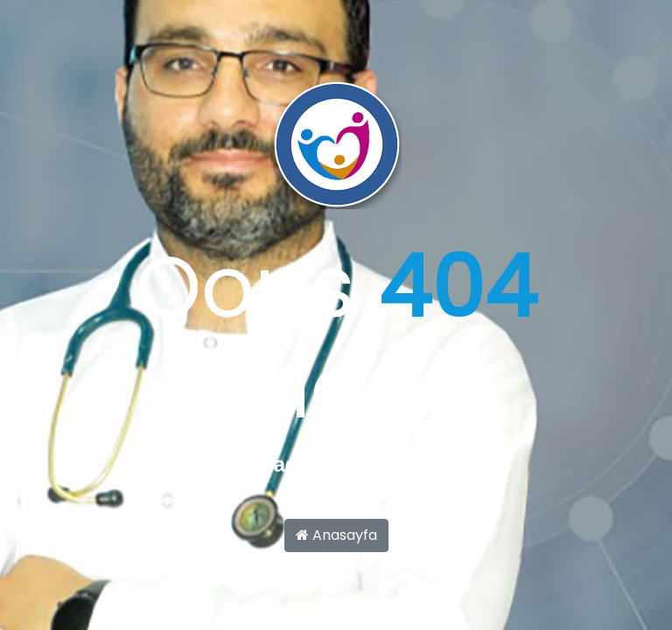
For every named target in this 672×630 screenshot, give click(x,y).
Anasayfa (336, 535)
